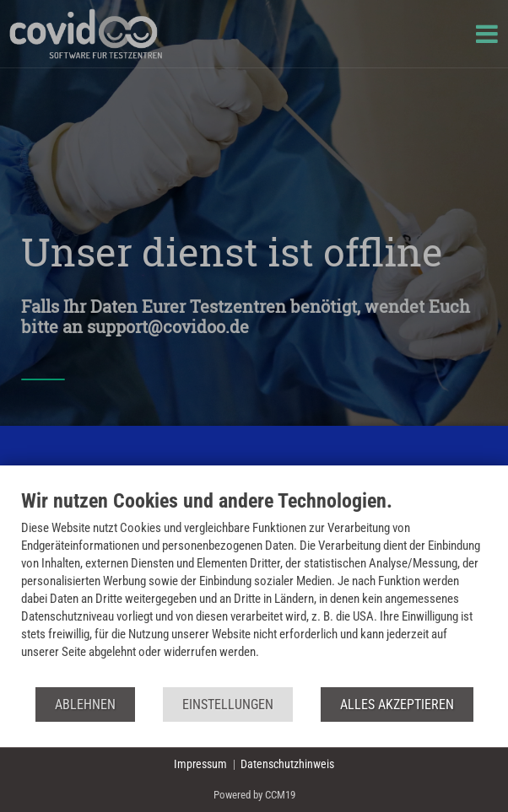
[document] (254, 587)
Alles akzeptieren (397, 704)
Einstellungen (228, 704)
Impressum (200, 764)
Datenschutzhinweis (287, 764)
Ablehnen (85, 704)
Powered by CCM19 (254, 795)
